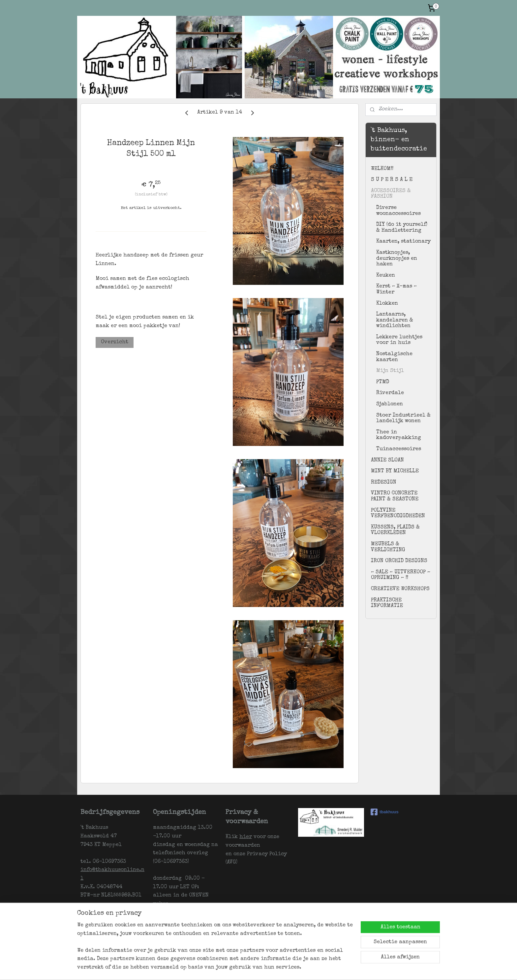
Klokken (387, 304)
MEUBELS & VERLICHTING (388, 547)
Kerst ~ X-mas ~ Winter (396, 289)
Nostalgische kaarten (394, 357)
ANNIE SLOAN (387, 460)
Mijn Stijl (390, 371)
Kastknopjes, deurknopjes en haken (397, 259)
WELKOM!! (382, 169)
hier (246, 837)
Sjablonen (390, 404)
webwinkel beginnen (295, 968)
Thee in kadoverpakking (399, 435)
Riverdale (390, 393)
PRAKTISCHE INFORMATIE (387, 603)
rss (270, 968)
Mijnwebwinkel (353, 968)
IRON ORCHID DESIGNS (399, 561)
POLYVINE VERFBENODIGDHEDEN (398, 514)
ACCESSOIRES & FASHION (391, 194)
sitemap (258, 968)
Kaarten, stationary (403, 242)
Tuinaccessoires (399, 449)
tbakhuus (385, 812)
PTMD (383, 382)
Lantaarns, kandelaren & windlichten (395, 320)
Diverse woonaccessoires (398, 211)
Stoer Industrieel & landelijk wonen (403, 419)
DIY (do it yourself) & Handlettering (402, 228)
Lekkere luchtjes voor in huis (399, 340)
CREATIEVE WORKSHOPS (400, 589)
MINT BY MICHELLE (395, 471)
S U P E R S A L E (392, 180)
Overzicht (115, 342)
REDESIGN (384, 483)
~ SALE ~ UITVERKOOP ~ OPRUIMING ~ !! (401, 575)
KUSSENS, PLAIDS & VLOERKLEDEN (395, 530)
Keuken (386, 276)
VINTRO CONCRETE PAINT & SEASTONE (395, 496)
